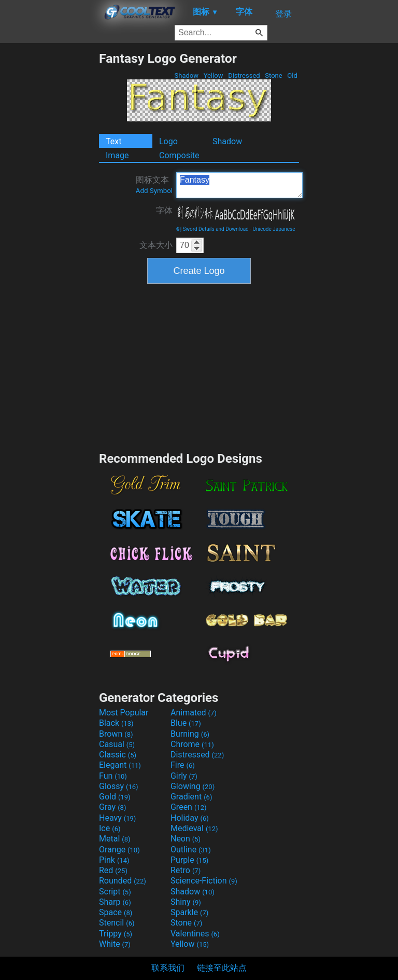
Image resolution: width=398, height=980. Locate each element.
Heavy (117, 818)
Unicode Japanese (274, 229)
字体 (164, 210)
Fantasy (239, 185)
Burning (190, 734)
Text (113, 141)
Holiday (190, 818)
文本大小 (156, 245)
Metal (115, 839)
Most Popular (124, 713)
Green (189, 807)
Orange (119, 850)
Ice (110, 828)
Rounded (123, 881)
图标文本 (154, 185)
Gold (115, 797)
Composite (179, 155)
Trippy (116, 934)
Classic (118, 755)
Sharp (115, 902)
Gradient (191, 797)
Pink (114, 860)
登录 (283, 14)
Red (113, 870)
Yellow (213, 75)
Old (292, 75)
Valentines (195, 934)
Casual (117, 744)
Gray (112, 807)
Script (115, 892)
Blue (186, 723)
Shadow (186, 75)
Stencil (117, 923)
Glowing (193, 786)
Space (116, 912)
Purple (189, 860)
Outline (191, 850)
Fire (183, 765)
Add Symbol (154, 191)
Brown (116, 734)
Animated (194, 713)
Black (116, 723)
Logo (168, 141)
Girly (184, 776)
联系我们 (168, 968)
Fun (113, 776)
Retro (186, 870)
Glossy (119, 786)
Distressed (244, 75)
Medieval (194, 828)
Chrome (192, 744)
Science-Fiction (204, 881)
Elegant (120, 765)
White (115, 944)
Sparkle (189, 912)
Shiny (186, 902)
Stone (274, 75)
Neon (186, 839)
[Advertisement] (49, 206)
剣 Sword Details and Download (212, 229)
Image (117, 155)
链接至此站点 (222, 968)
